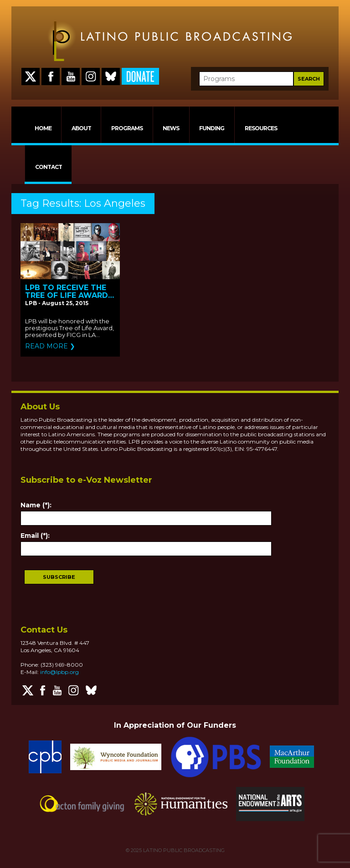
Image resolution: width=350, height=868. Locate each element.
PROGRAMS (127, 128)
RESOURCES (261, 128)
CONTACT (49, 167)
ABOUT (81, 128)
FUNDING (212, 128)
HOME (43, 128)
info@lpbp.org (59, 672)
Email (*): (35, 536)
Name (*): (36, 505)
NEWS (171, 128)
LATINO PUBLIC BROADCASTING (183, 850)
